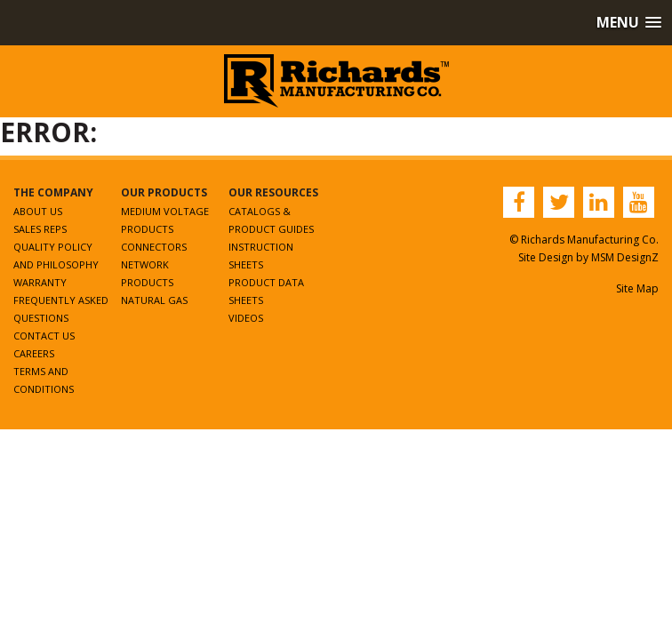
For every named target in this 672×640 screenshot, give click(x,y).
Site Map (637, 288)
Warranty (40, 282)
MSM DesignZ (625, 257)
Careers (34, 353)
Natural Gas (154, 300)
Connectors (154, 247)
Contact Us (44, 336)
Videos (246, 318)
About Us (38, 211)
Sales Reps (40, 229)
